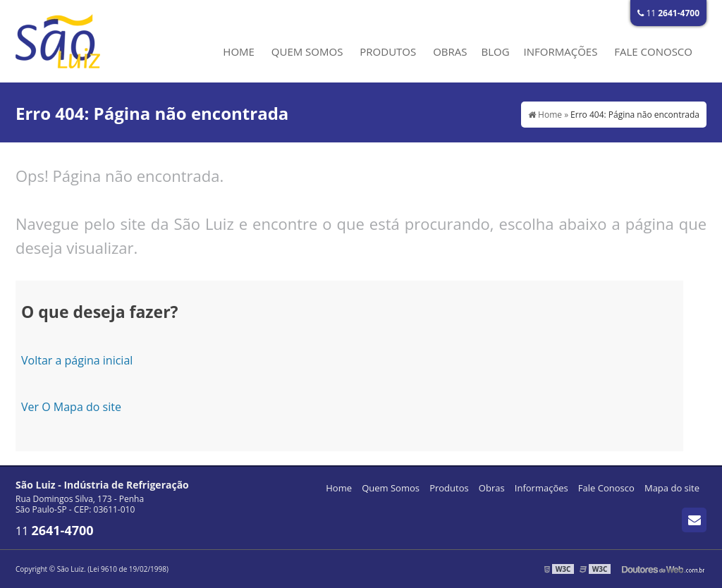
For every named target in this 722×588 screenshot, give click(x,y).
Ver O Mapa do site (71, 407)
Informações (561, 51)
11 (668, 13)
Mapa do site (672, 488)
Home (239, 51)
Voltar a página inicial (77, 360)
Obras (450, 51)
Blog (495, 51)
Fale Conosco (653, 51)
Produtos (388, 51)
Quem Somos (307, 51)
